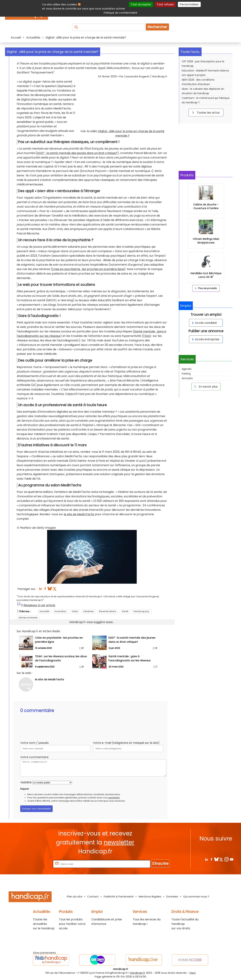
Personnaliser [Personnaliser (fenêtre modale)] (189, 4)
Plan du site (75, 896)
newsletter (119, 842)
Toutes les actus (205, 112)
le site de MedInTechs (79, 514)
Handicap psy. (142, 611)
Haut (193, 973)
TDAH (147, 336)
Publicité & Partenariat (119, 896)
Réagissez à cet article (39, 605)
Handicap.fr (138, 973)
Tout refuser (165, 4)
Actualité (44, 611)
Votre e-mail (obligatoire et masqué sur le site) (126, 743)
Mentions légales (150, 896)
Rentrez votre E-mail (38, 864)
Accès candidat (204, 323)
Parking (186, 374)
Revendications (108, 611)
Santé (125, 611)
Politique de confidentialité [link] (120, 13)
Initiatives (89, 611)
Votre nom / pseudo (34, 743)
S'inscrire (160, 863)
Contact (93, 896)
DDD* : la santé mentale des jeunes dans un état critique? (77, 153)
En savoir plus (205, 386)
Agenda (187, 369)
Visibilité (26, 782)
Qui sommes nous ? (196, 896)
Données (172, 896)
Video (75, 611)
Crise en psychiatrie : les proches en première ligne (88, 269)
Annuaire (187, 378)
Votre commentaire (34, 757)
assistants (114, 798)
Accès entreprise (205, 339)
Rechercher (157, 27)
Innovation (60, 611)
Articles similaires (28, 618)
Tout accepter (141, 4)
